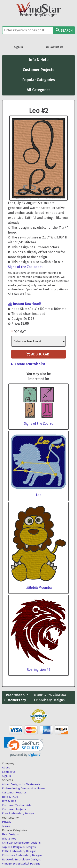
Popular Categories (38, 80)
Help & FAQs (10, 797)
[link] (24, 747)
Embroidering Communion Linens (24, 788)
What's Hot (9, 839)
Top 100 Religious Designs (19, 847)
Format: (20, 332)
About (6, 768)
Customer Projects (38, 70)
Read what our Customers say (16, 698)
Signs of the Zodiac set (25, 267)
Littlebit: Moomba (38, 588)
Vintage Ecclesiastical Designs (21, 864)
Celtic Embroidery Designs (19, 851)
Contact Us (55, 47)
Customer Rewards (14, 793)
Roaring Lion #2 (38, 670)
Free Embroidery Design (18, 813)
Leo (39, 495)
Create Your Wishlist (30, 364)
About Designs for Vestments (21, 784)
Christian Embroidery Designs (21, 843)
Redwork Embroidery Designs (21, 859)
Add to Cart (38, 354)
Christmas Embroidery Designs (22, 855)
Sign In (18, 47)
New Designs (10, 834)
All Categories (38, 90)
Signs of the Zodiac (38, 424)
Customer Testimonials (17, 805)
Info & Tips (9, 801)
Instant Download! (27, 304)
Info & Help (39, 60)
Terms (6, 826)
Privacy (7, 822)
